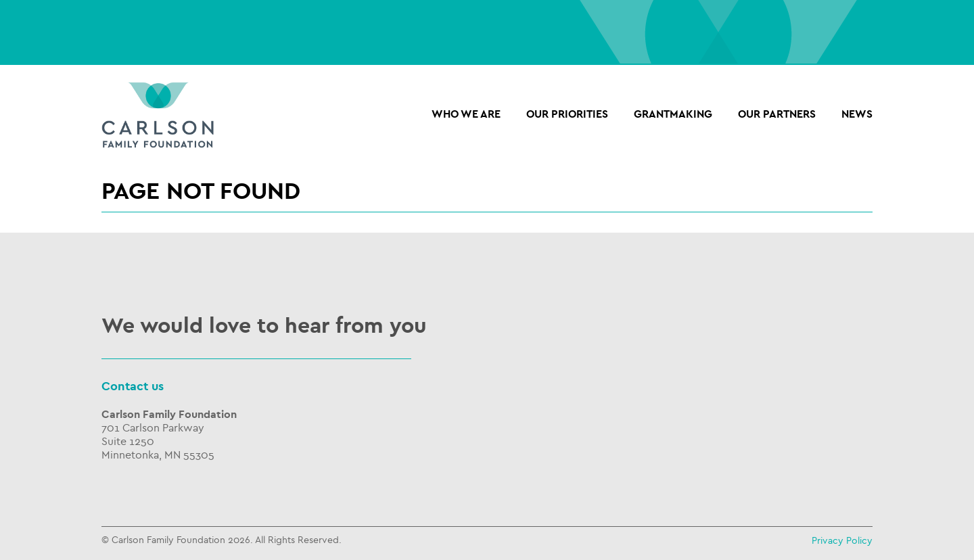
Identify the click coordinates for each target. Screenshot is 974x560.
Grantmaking (673, 114)
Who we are (466, 114)
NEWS (857, 114)
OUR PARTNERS (777, 114)
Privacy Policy (842, 541)
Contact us (133, 387)
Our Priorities (567, 114)
